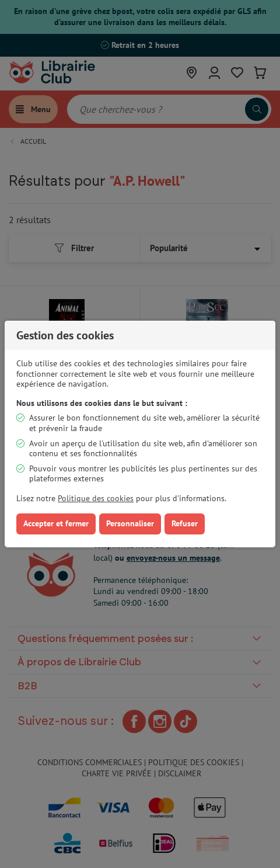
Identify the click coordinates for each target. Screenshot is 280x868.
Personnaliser (130, 523)
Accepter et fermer (56, 523)
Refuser (185, 523)
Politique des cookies (96, 498)
